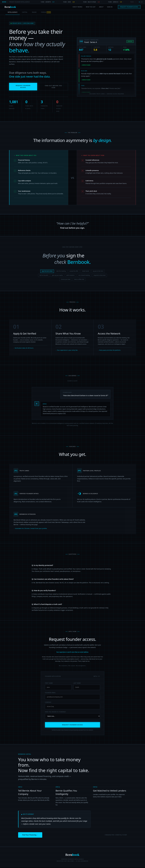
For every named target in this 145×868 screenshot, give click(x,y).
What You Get (91, 7)
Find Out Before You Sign (53, 89)
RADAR (34, 12)
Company (48, 703)
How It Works (77, 7)
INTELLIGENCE (13, 12)
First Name (49, 684)
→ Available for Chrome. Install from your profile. (30, 532)
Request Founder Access (129, 7)
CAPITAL (25, 12)
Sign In (110, 7)
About (101, 7)
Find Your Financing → (30, 836)
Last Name (77, 684)
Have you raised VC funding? (55, 713)
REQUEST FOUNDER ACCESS (73, 725)
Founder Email (50, 693)
